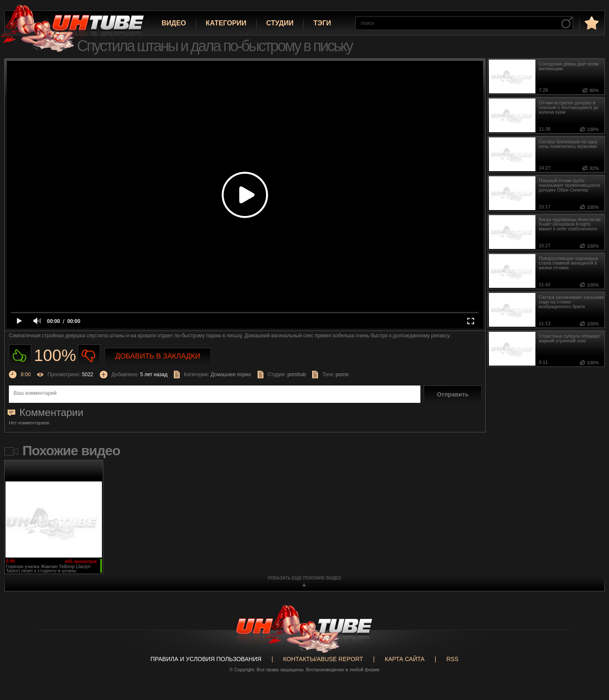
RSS (452, 659)
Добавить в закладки (158, 356)
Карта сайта (405, 659)
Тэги (322, 23)
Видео (174, 23)
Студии (280, 23)
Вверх (590, 659)
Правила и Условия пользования (206, 659)
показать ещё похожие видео (304, 578)
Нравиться (20, 356)
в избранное (591, 23)
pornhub (296, 375)
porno (342, 375)
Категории (226, 23)
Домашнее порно (231, 375)
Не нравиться (89, 356)
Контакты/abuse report (323, 659)
